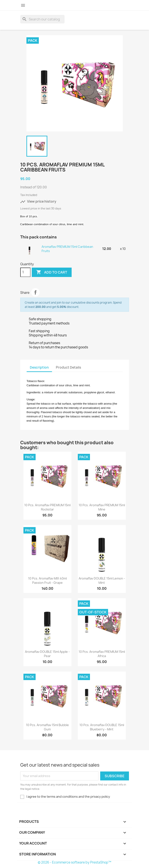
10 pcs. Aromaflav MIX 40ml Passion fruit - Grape (47, 580)
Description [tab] (39, 367)
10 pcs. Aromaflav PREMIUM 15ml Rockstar (47, 507)
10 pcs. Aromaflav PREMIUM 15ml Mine (102, 507)
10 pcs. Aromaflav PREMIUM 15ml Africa (102, 654)
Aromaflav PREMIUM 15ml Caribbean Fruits (67, 249)
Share (35, 292)
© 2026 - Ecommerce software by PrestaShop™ (74, 862)
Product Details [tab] (68, 367)
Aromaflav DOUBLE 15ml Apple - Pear (47, 654)
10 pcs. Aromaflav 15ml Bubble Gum (47, 727)
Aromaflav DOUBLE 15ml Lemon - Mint (102, 580)
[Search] (42, 19)
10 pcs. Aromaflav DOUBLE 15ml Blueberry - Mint (102, 727)
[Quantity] (25, 272)
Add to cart (52, 272)
